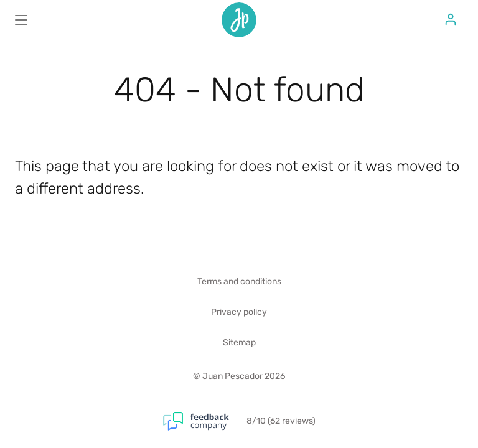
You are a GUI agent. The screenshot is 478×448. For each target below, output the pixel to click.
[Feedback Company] (205, 421)
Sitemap (239, 343)
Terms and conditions (239, 282)
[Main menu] (21, 20)
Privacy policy (239, 312)
